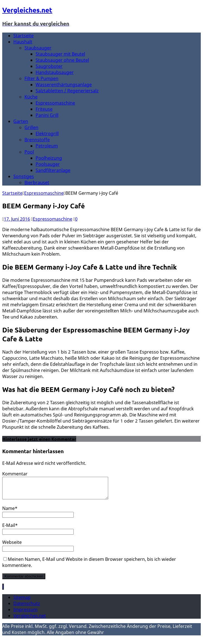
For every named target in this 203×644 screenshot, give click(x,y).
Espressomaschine (55, 103)
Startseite (23, 36)
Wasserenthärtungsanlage (64, 85)
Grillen (31, 127)
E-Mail (9, 529)
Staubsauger (38, 48)
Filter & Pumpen (41, 78)
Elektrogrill (47, 134)
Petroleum (47, 146)
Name (8, 512)
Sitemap (22, 601)
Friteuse (44, 109)
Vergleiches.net (30, 620)
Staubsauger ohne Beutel (62, 60)
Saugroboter (49, 66)
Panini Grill (47, 115)
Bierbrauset (37, 182)
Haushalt (23, 42)
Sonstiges (24, 176)
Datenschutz (27, 608)
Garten (21, 121)
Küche (31, 97)
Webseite (12, 546)
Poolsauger (48, 164)
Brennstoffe (37, 140)
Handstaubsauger (55, 72)
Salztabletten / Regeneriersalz (67, 91)
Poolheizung (49, 158)
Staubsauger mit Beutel (60, 54)
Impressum (25, 614)
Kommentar (15, 474)
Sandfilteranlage (53, 170)
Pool (29, 152)
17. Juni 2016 (17, 219)
